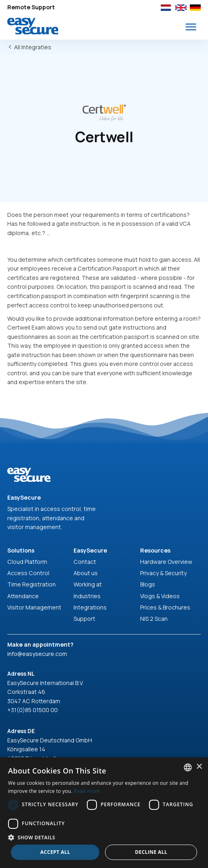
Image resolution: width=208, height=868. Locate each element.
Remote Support (31, 7)
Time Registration (32, 584)
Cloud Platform (27, 562)
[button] (191, 27)
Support (84, 619)
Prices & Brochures (165, 607)
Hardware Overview (166, 562)
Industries (87, 596)
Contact (85, 562)
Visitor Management (34, 607)
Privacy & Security (163, 573)
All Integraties (33, 47)
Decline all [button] (151, 852)
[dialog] (104, 813)
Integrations (90, 607)
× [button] (199, 767)
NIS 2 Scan (154, 619)
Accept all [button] (55, 852)
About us (86, 573)
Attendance (23, 596)
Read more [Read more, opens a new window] (87, 791)
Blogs (148, 584)
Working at (88, 584)
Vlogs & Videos (160, 596)
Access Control (28, 573)
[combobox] (188, 767)
